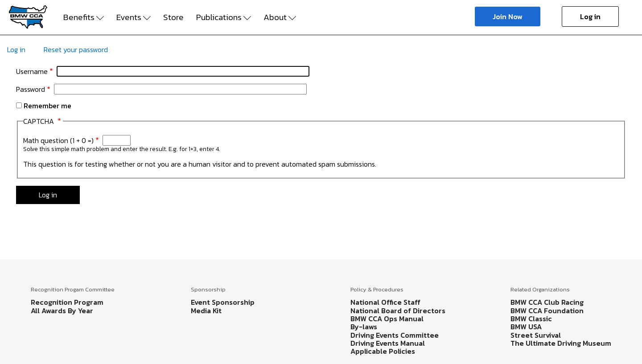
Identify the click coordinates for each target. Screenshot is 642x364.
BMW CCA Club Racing (547, 302)
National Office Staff (385, 302)
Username (32, 71)
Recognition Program (67, 302)
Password (31, 89)
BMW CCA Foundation (547, 311)
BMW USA (526, 327)
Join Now (508, 16)
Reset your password (76, 49)
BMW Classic (531, 319)
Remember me (47, 106)
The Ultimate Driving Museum (561, 343)
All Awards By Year (62, 311)
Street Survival (536, 335)
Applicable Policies (383, 351)
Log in (590, 16)
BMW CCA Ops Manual (387, 319)
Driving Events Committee (395, 335)
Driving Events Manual (388, 343)
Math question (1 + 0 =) (58, 140)
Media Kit (206, 311)
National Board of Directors (398, 311)
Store (173, 17)
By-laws (364, 327)
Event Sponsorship (223, 302)
